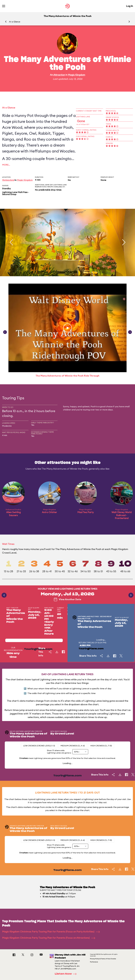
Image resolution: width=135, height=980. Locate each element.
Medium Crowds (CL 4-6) (73, 746)
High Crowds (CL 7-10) (101, 746)
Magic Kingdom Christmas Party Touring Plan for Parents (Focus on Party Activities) (51, 932)
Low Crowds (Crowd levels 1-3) (39, 746)
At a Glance (15, 22)
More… (6, 165)
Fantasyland (8, 180)
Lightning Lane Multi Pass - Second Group (15, 193)
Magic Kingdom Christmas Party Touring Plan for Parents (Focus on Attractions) (49, 938)
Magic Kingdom (77, 75)
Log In (129, 6)
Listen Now (66, 974)
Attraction (59, 75)
